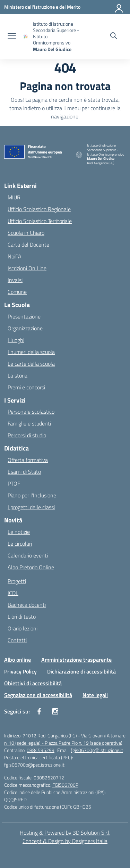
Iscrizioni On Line (27, 268)
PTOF (14, 483)
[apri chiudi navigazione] (12, 36)
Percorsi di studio (27, 435)
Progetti (17, 581)
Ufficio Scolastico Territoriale (40, 221)
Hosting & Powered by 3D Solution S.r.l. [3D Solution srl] (65, 833)
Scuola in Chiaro (26, 233)
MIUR (14, 197)
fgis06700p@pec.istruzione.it (34, 765)
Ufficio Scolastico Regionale (39, 209)
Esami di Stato (24, 472)
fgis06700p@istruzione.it (97, 750)
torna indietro (25, 108)
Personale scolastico (31, 412)
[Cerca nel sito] (114, 36)
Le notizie (19, 532)
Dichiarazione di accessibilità (81, 671)
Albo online (18, 660)
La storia (18, 375)
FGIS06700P (65, 785)
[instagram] (55, 711)
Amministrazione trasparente (76, 660)
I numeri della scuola (31, 352)
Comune (17, 292)
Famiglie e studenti (29, 423)
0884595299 (41, 750)
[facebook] (39, 711)
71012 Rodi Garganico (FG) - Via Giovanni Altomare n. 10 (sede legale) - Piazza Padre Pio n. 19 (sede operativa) (65, 739)
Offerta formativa (28, 460)
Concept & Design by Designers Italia (65, 841)
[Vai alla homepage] (58, 37)
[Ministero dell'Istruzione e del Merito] (42, 7)
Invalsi (15, 280)
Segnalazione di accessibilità (38, 695)
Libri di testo (22, 617)
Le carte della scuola (31, 364)
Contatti (17, 640)
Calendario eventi (28, 555)
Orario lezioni (23, 628)
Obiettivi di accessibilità (33, 683)
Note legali (95, 695)
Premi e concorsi (26, 387)
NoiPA (15, 256)
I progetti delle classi (31, 507)
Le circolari (20, 544)
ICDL (13, 593)
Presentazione (24, 316)
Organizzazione (25, 328)
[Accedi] (119, 7)
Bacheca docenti (27, 605)
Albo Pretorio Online (31, 567)
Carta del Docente (28, 245)
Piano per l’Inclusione (32, 495)
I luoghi (16, 340)
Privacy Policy (20, 671)
